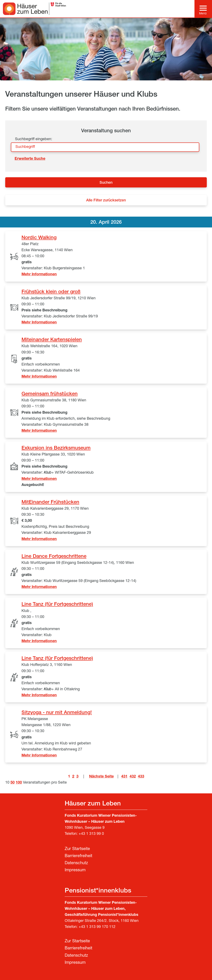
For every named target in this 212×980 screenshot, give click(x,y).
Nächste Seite (101, 777)
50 (13, 783)
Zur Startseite (77, 849)
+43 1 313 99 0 (91, 834)
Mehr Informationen (39, 275)
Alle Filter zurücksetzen (106, 201)
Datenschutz (76, 863)
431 (124, 777)
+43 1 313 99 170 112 (97, 927)
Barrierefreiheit (78, 856)
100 (19, 783)
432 (133, 777)
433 (141, 777)
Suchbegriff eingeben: (34, 139)
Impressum (75, 870)
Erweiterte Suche (30, 159)
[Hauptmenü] (203, 9)
